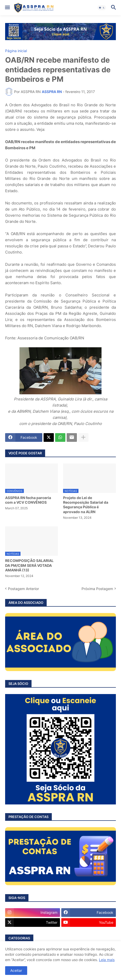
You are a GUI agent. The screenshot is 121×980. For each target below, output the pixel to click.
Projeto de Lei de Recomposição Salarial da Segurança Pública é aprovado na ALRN (86, 505)
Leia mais (107, 960)
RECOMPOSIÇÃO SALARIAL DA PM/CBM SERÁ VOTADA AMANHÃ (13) (29, 565)
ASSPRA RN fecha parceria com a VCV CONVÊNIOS (28, 500)
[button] (7, 8)
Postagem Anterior (23, 589)
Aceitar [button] (16, 970)
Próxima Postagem (97, 589)
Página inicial (16, 51)
